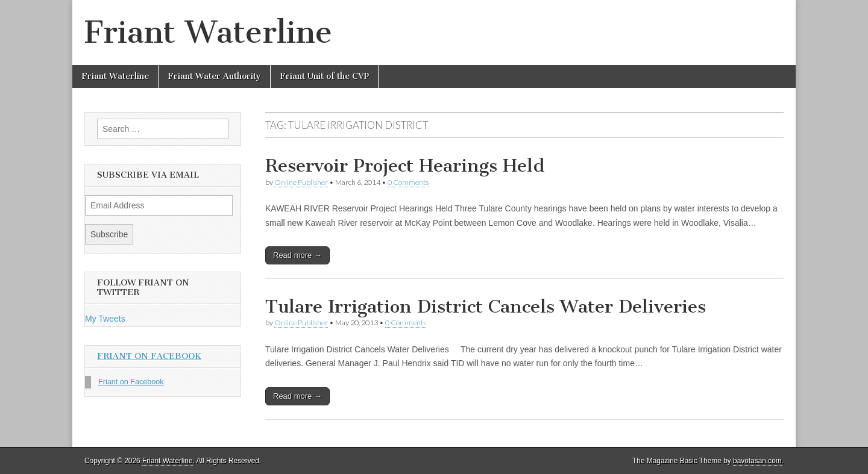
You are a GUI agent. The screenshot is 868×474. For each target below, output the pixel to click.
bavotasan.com (757, 461)
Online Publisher (301, 182)
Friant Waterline (208, 32)
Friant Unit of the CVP (324, 76)
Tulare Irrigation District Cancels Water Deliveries (486, 307)
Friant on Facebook (149, 356)
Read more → (297, 255)
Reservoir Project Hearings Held (405, 166)
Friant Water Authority (214, 76)
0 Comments (408, 182)
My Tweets (105, 319)
